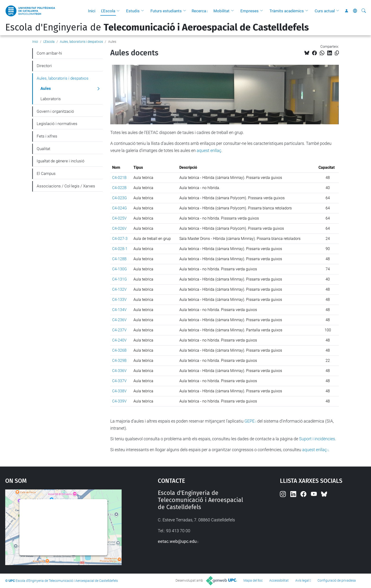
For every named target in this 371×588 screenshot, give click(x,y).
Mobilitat (221, 11)
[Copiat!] (337, 53)
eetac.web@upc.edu (177, 541)
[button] (119, 11)
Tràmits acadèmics (287, 11)
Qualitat (43, 149)
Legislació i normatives (57, 124)
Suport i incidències (317, 439)
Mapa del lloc (253, 580)
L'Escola (108, 11)
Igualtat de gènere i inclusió (61, 161)
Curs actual (325, 11)
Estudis (133, 11)
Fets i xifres (47, 136)
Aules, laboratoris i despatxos (81, 42)
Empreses (250, 11)
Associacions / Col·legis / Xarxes (66, 186)
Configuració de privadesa (337, 580)
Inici (92, 11)
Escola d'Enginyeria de (157, 27)
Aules (46, 88)
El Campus (46, 173)
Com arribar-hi (49, 53)
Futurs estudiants (166, 11)
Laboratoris (51, 99)
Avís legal (302, 580)
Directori (44, 66)
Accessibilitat (279, 580)
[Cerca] (364, 11)
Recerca (199, 11)
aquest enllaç (209, 150)
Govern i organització (55, 111)
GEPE (250, 421)
